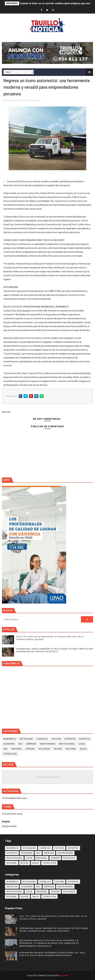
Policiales (44, 749)
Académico (10, 739)
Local (82, 744)
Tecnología (10, 754)
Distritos (85, 739)
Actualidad (26, 739)
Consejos (42, 739)
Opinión (30, 749)
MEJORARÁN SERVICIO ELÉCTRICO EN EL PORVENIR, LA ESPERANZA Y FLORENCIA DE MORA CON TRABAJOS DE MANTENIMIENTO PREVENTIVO (49, 943)
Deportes (70, 739)
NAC (6, 749)
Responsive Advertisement (48, 777)
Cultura (56, 739)
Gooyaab (64, 975)
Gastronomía (48, 744)
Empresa (31, 744)
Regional (71, 749)
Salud (83, 749)
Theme (41, 975)
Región (58, 749)
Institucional (67, 744)
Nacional (37, 100)
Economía (9, 744)
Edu (21, 744)
